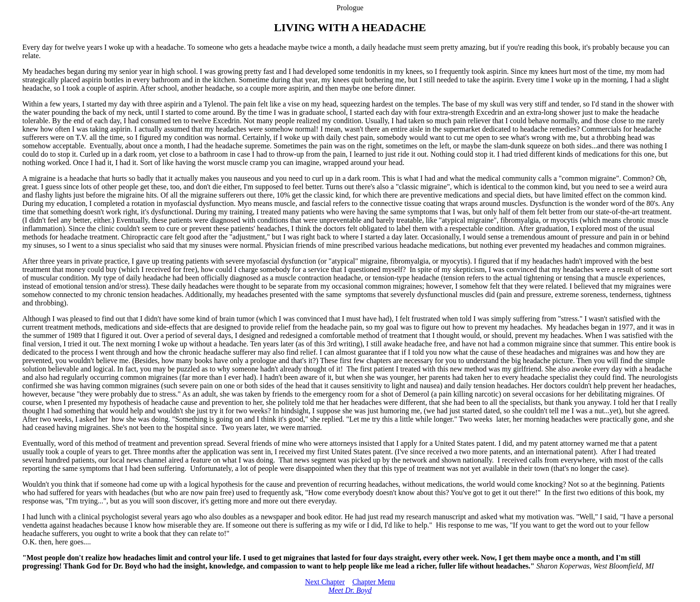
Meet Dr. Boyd (350, 590)
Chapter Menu (374, 582)
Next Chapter (325, 582)
